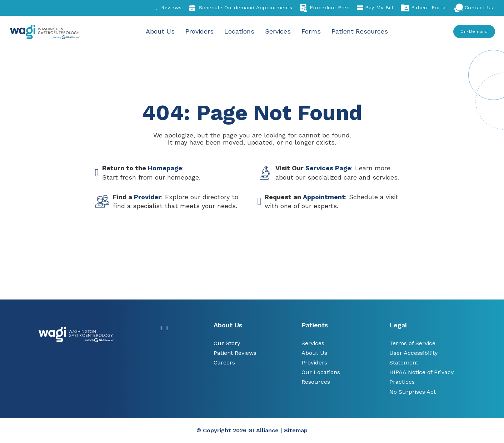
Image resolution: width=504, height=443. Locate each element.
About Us (160, 31)
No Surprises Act (413, 392)
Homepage (165, 168)
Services (278, 31)
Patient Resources (360, 31)
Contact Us (474, 8)
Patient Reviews (235, 353)
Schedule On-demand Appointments (241, 8)
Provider (148, 197)
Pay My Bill (375, 8)
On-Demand (474, 31)
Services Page (328, 168)
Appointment (324, 197)
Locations (239, 31)
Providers (199, 31)
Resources (316, 382)
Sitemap (296, 430)
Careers (224, 363)
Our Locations (321, 372)
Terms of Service (412, 343)
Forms (311, 31)
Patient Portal (424, 8)
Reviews (169, 8)
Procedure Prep (325, 8)
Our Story (227, 343)
